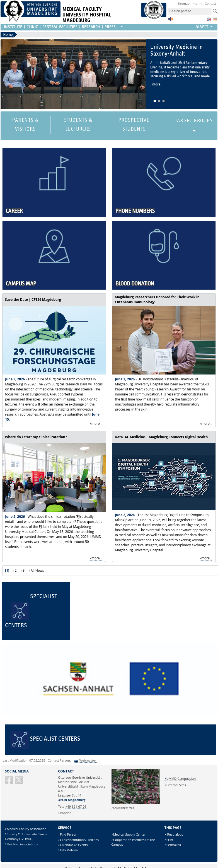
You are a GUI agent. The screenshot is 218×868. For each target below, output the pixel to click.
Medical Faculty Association (27, 829)
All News (37, 570)
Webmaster (87, 760)
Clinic (32, 27)
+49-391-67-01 (76, 806)
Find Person (69, 834)
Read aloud (175, 834)
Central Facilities (60, 27)
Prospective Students (134, 125)
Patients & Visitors (26, 125)
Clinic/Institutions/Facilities (79, 840)
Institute (13, 27)
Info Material (69, 850)
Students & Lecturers (78, 125)
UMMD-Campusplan (181, 778)
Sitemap (184, 3)
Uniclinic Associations (22, 844)
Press (110, 27)
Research (91, 27)
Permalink (174, 845)
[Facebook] (9, 782)
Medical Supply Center (129, 834)
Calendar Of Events (74, 845)
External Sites (176, 785)
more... (97, 424)
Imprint (197, 3)
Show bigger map (124, 808)
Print (170, 840)
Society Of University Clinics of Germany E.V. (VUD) (28, 837)
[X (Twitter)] (19, 782)
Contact (210, 3)
